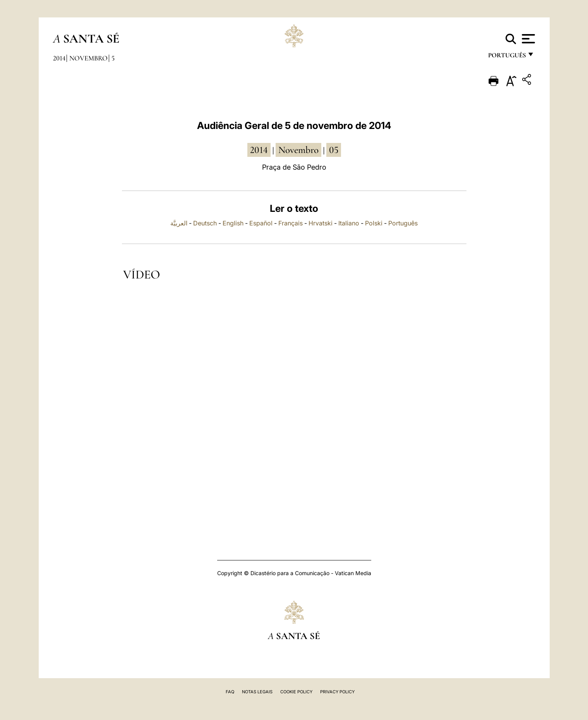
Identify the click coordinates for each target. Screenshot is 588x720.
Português (403, 223)
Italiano (349, 223)
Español (261, 223)
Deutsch (205, 223)
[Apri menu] (527, 39)
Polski (374, 223)
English (233, 223)
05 (334, 150)
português (507, 57)
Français (291, 223)
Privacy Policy (337, 692)
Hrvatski (321, 223)
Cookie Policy (296, 692)
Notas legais (257, 692)
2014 (59, 58)
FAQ (230, 692)
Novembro (88, 58)
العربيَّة (179, 223)
